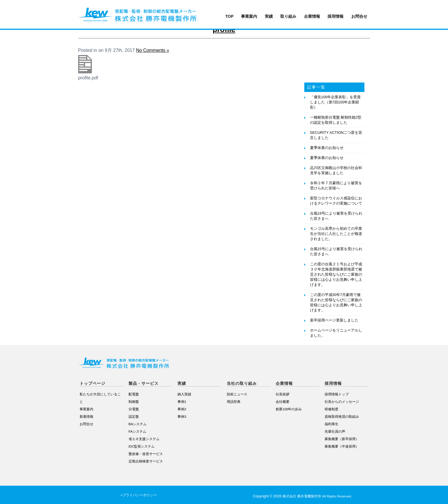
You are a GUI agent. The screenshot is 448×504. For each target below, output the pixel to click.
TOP (229, 16)
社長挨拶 (283, 394)
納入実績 (184, 394)
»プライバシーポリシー (139, 495)
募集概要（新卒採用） (342, 439)
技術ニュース (237, 394)
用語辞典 (234, 402)
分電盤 (134, 409)
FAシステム (137, 431)
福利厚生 (331, 424)
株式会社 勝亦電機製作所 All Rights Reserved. (317, 496)
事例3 (182, 416)
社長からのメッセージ (342, 402)
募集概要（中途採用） (342, 446)
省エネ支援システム (144, 439)
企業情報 (312, 16)
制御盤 (134, 402)
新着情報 (86, 416)
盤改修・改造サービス (146, 454)
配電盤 (134, 394)
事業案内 (249, 16)
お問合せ (359, 16)
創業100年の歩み (289, 409)
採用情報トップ (337, 394)
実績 (269, 16)
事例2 (182, 409)
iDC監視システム (142, 446)
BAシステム (138, 424)
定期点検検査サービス (146, 461)
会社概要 (283, 402)
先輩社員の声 (335, 431)
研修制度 (331, 409)
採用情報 (335, 16)
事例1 (182, 402)
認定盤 (134, 416)
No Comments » (153, 50)
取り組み (288, 16)
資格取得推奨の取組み (342, 416)
